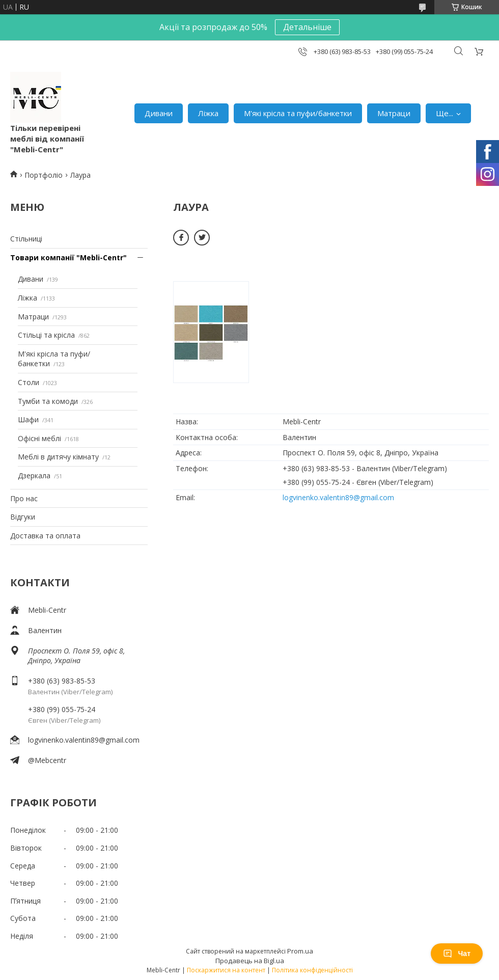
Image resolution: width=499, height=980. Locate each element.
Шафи (28, 419)
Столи (29, 382)
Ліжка (208, 113)
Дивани (159, 113)
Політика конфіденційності (312, 970)
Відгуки (23, 517)
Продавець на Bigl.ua (250, 961)
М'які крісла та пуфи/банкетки (298, 113)
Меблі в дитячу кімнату (58, 457)
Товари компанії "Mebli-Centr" (68, 257)
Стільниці (26, 239)
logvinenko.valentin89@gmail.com (84, 740)
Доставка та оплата (45, 536)
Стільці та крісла (46, 335)
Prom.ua (300, 951)
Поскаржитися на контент (226, 970)
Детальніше (307, 27)
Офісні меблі (39, 438)
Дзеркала (34, 475)
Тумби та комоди (48, 401)
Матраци (394, 113)
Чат (457, 954)
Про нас (24, 498)
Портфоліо (44, 175)
